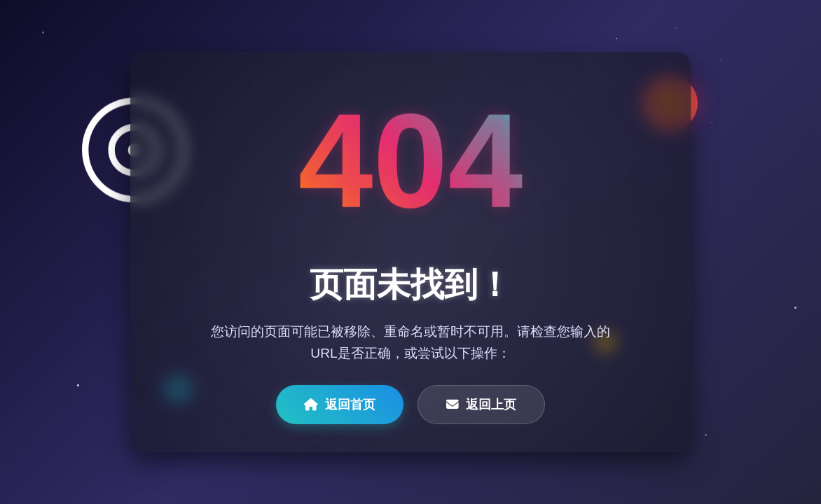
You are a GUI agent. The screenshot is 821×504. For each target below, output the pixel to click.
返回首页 (340, 405)
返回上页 (481, 405)
